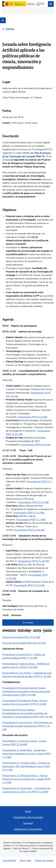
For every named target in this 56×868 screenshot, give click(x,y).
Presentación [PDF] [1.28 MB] (34, 561)
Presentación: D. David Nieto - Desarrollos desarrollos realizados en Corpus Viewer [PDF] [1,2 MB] (26, 754)
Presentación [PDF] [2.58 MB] (29, 530)
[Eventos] (10, 29)
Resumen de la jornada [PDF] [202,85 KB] (24, 643)
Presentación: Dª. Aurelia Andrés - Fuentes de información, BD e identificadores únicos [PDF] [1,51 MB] (26, 766)
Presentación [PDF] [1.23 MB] (29, 513)
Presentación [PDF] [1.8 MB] (33, 417)
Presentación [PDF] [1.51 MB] (33, 502)
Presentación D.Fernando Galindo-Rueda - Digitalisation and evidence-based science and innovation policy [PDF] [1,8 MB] (26, 691)
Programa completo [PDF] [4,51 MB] (21, 637)
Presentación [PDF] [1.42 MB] (29, 585)
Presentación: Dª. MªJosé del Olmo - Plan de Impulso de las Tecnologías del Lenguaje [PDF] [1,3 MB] (26, 779)
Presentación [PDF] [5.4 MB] (36, 445)
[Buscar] (51, 4)
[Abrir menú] (3, 20)
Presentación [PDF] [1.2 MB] (31, 520)
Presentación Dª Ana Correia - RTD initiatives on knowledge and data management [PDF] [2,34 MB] (27, 726)
